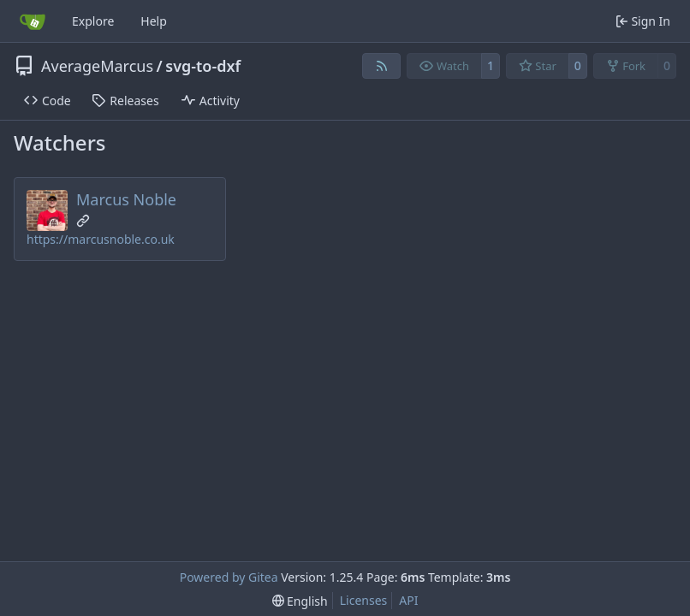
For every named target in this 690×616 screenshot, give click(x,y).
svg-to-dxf (203, 66)
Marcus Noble (126, 199)
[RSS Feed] (382, 66)
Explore (93, 21)
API (408, 600)
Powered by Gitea (229, 577)
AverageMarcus (97, 66)
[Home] (33, 21)
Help (154, 21)
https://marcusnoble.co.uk (101, 239)
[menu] (300, 601)
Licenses (364, 600)
